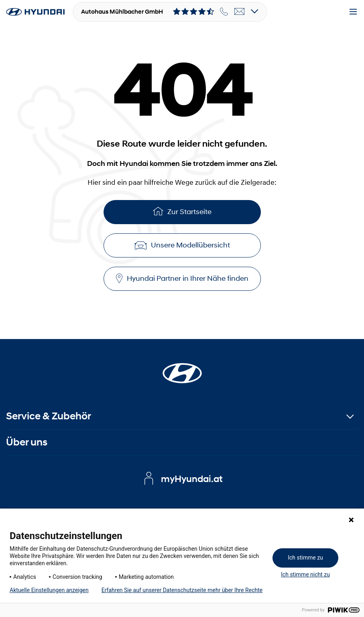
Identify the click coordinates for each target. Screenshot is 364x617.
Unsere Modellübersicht (182, 245)
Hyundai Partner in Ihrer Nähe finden (182, 279)
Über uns (27, 442)
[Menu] (353, 12)
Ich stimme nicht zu (305, 574)
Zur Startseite (182, 211)
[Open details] (255, 12)
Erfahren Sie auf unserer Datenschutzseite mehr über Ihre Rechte (182, 590)
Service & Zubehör (49, 416)
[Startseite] (182, 368)
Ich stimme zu (305, 558)
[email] (240, 12)
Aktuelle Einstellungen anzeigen (49, 590)
